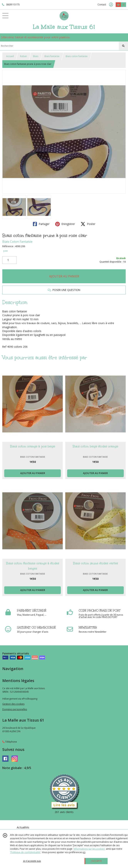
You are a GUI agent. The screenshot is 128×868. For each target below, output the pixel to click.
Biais (36, 56)
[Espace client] (111, 5)
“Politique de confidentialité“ (25, 852)
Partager (41, 224)
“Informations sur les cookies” (89, 849)
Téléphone (10, 742)
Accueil (10, 56)
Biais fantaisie (52, 56)
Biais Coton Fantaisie (17, 242)
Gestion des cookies (13, 704)
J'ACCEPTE (96, 861)
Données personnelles (15, 709)
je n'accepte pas (32, 861)
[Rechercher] (123, 46)
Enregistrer (65, 224)
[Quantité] (10, 260)
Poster (88, 224)
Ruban (23, 56)
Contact (102, 5)
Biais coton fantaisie (77, 56)
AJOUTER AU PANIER (64, 276)
